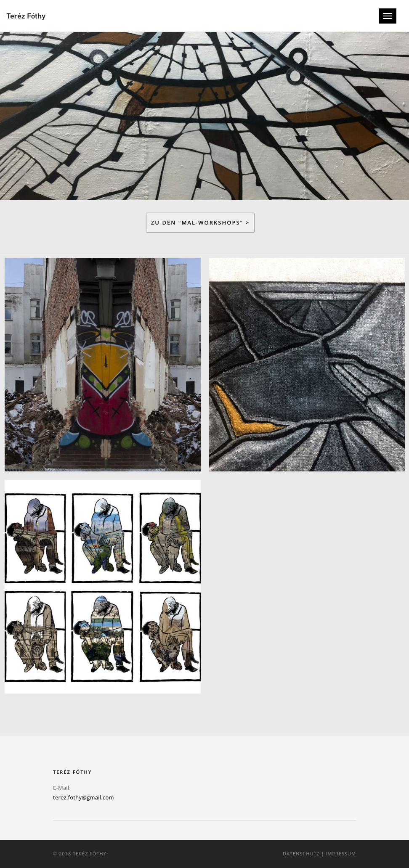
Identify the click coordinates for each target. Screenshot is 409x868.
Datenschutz (301, 853)
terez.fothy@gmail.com (84, 797)
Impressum (341, 853)
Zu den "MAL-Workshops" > (200, 222)
